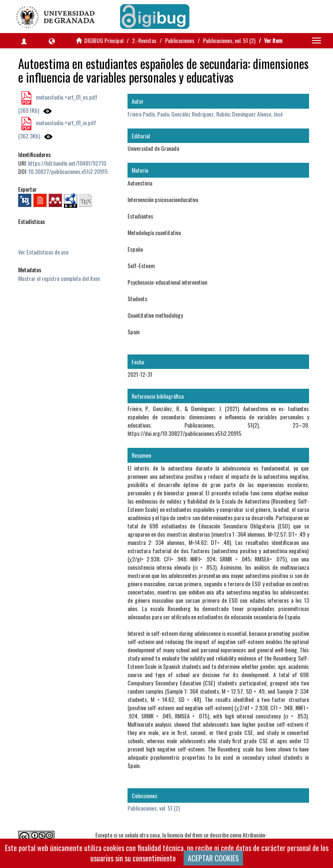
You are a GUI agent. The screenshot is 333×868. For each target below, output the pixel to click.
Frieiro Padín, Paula (148, 114)
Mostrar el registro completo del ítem (59, 278)
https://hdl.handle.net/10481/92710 (67, 163)
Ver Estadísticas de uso (43, 252)
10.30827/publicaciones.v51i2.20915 (68, 171)
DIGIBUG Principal (104, 40)
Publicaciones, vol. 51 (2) (229, 40)
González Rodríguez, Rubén (200, 114)
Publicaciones (180, 40)
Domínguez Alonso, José (257, 114)
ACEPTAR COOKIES (213, 858)
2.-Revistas (144, 40)
